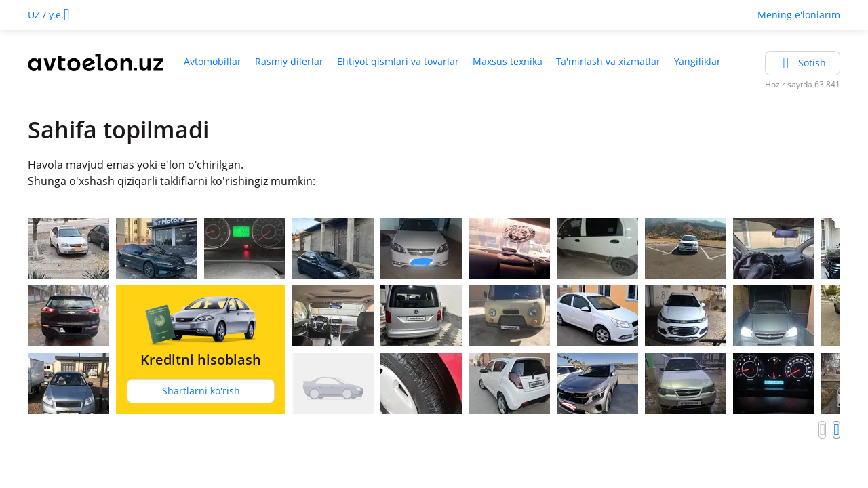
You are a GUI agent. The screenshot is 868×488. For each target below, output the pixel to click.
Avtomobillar (213, 61)
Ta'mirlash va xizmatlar (608, 61)
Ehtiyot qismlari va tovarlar (398, 61)
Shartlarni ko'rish (201, 391)
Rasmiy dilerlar (289, 61)
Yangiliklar (697, 61)
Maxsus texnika (508, 61)
